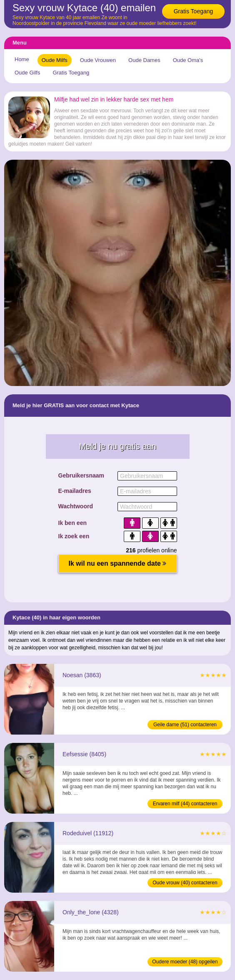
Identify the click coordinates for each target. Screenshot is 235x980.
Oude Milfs (55, 60)
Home (22, 59)
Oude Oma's (188, 60)
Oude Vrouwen (98, 60)
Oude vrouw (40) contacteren (185, 883)
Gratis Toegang (194, 11)
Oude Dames (144, 60)
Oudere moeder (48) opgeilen (185, 962)
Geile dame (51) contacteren (185, 725)
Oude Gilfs (27, 73)
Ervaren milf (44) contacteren (185, 804)
